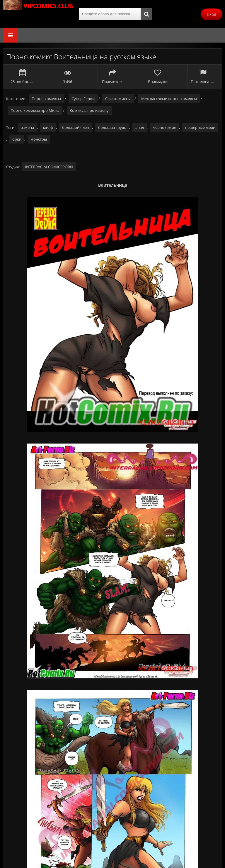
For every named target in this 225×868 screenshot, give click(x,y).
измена (27, 127)
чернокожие (165, 127)
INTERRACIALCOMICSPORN (49, 167)
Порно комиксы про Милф (35, 110)
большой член (76, 127)
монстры (39, 139)
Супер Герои (83, 99)
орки (17, 139)
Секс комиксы (118, 99)
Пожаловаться (203, 77)
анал (140, 127)
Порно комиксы (46, 99)
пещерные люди (200, 127)
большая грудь (112, 127)
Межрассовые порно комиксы (169, 99)
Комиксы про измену (89, 110)
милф (48, 127)
